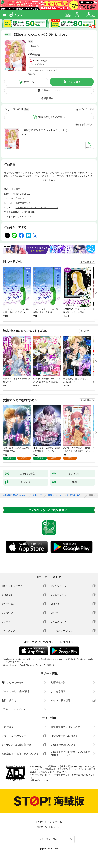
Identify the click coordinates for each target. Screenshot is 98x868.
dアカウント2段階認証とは (17, 745)
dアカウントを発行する (49, 822)
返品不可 (32, 74)
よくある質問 (58, 691)
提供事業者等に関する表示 (66, 727)
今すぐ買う (74, 82)
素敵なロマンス (23, 203)
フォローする (39, 46)
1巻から (78, 125)
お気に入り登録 (86, 109)
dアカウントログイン (13, 709)
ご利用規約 (8, 727)
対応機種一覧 (58, 682)
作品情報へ (47, 98)
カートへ (29, 82)
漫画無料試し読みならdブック (15, 495)
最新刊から (89, 125)
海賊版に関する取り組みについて (20, 754)
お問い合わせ (9, 700)
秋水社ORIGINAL (22, 194)
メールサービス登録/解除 (16, 691)
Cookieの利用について (63, 745)
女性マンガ (21, 198)
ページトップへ (49, 839)
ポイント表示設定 (61, 700)
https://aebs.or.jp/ (40, 780)
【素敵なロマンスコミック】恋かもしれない (46, 130)
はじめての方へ (13, 682)
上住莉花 (32, 46)
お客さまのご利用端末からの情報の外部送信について (70, 754)
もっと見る (86, 262)
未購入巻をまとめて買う (52, 117)
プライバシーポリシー (14, 736)
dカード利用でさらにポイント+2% (42, 70)
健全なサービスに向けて (64, 736)
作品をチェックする (51, 90)
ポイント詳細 (36, 64)
